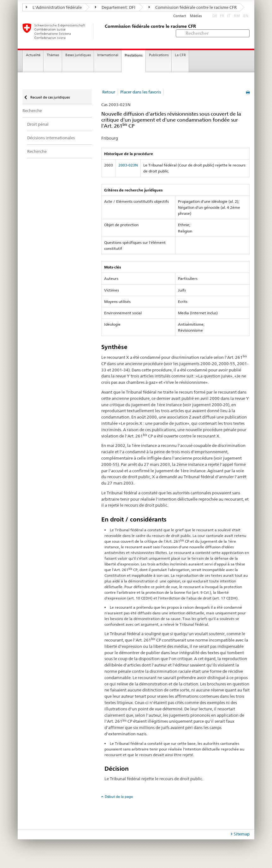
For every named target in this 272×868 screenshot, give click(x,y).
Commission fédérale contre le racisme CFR (193, 7)
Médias (196, 16)
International (108, 55)
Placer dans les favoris (141, 92)
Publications (159, 55)
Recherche (32, 111)
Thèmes (53, 55)
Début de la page (119, 797)
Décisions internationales (51, 138)
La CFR (180, 55)
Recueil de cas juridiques (50, 97)
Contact (180, 16)
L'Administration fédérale (54, 7)
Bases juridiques (78, 55)
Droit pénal (38, 124)
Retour (109, 92)
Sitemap (242, 834)
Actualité (33, 55)
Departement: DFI (115, 7)
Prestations (134, 55)
